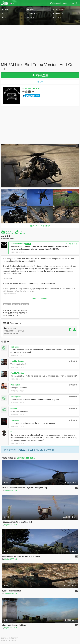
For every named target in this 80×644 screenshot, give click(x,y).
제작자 (28, 244)
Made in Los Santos (9, 640)
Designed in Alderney (9, 638)
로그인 (23, 450)
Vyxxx (13, 432)
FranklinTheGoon (18, 361)
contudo (14, 409)
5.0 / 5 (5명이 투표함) (8, 239)
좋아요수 (22, 233)
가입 (32, 450)
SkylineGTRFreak (31, 89)
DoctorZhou (15, 385)
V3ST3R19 (15, 420)
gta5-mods (15, 347)
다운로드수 (10, 233)
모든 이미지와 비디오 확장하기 (40, 226)
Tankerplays (16, 397)
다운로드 (40, 75)
